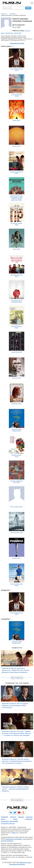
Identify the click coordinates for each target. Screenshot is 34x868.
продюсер (9, 33)
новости (13, 817)
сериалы (29, 817)
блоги (3, 819)
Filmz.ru (15, 833)
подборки (29, 819)
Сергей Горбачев (7, 841)
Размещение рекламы (17, 864)
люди (15, 819)
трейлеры (5, 817)
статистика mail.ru (8, 824)
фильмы (21, 817)
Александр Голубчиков (14, 839)
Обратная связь (26, 863)
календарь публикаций (9, 821)
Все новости (17, 678)
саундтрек (17, 33)
